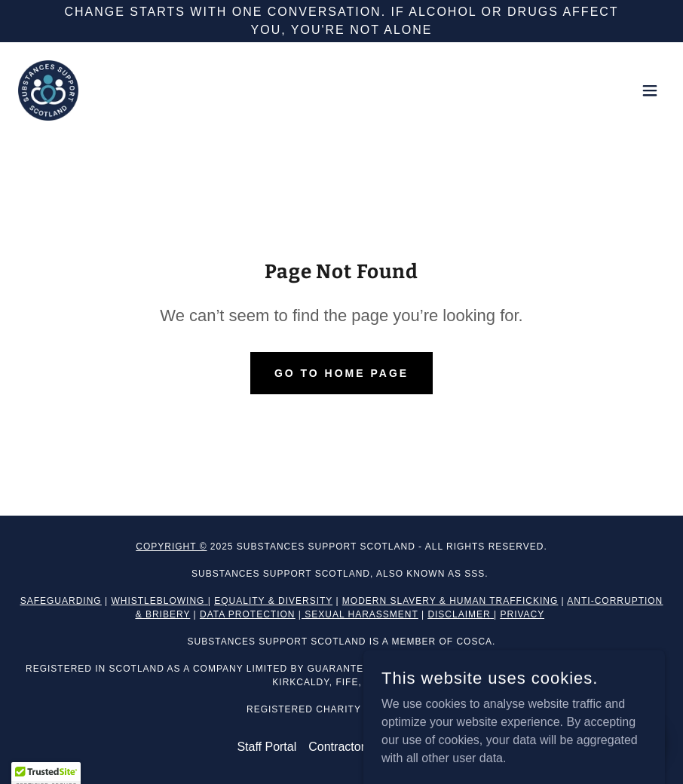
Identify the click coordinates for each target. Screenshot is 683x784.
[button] (650, 90)
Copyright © (171, 547)
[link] (48, 90)
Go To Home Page (341, 373)
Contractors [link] (340, 747)
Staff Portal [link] (266, 747)
